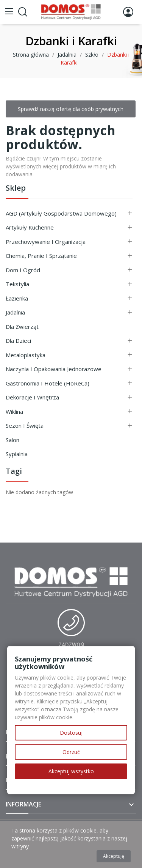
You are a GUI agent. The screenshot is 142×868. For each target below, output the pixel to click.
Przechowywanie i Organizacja (46, 242)
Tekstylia (17, 284)
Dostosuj (71, 733)
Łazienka (17, 298)
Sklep (16, 189)
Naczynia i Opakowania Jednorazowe (54, 369)
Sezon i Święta (25, 426)
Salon (12, 440)
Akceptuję (114, 856)
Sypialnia (17, 454)
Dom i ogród (23, 270)
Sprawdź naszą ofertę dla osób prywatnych (71, 109)
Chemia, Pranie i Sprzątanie (41, 256)
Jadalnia (15, 312)
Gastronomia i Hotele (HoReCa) (48, 383)
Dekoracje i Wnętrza (32, 397)
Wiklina (14, 412)
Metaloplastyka (26, 355)
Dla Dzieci (18, 341)
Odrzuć (71, 752)
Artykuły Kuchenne (30, 227)
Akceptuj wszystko (71, 771)
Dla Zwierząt (22, 327)
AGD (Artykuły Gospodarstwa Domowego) (61, 213)
